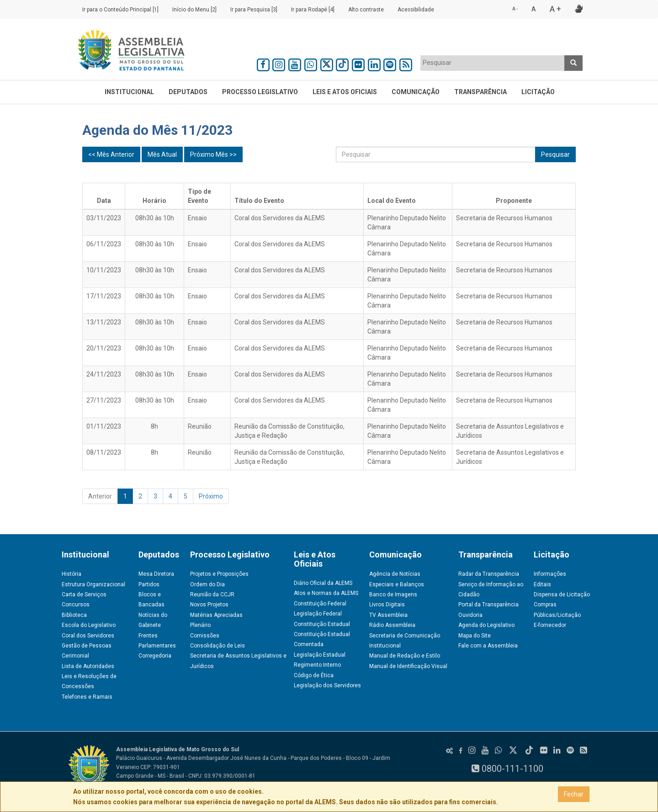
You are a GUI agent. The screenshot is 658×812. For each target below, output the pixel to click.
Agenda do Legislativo (486, 625)
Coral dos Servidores (88, 636)
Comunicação (416, 92)
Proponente (514, 201)
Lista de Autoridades (88, 666)
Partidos (149, 584)
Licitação (538, 92)
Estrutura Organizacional (93, 584)
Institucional (129, 92)
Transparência (480, 92)
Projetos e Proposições (219, 574)
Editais (542, 584)
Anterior (100, 496)
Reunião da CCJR (212, 594)
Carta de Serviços (84, 594)
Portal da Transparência (488, 605)
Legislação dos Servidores (327, 685)
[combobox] (493, 63)
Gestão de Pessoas (87, 646)
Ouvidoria (470, 615)
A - (515, 9)
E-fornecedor (550, 625)
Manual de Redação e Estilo (405, 656)
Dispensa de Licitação (562, 594)
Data (104, 201)
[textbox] (493, 63)
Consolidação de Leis (218, 646)
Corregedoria (155, 656)
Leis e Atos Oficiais (345, 92)
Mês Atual (162, 154)
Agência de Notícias (395, 574)
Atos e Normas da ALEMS (326, 593)
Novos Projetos (209, 605)
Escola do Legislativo (89, 625)
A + (555, 9)
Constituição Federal (320, 604)
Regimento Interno (317, 665)
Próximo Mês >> (213, 154)
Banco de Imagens (393, 594)
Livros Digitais (387, 605)
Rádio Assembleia (392, 625)
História (72, 574)
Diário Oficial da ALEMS (323, 583)
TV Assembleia (388, 615)
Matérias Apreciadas (216, 615)
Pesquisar (555, 154)
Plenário (200, 625)
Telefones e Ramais (87, 697)
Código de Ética (314, 675)
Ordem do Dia (207, 584)
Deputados (188, 92)
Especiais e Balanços (397, 584)
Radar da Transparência (489, 574)
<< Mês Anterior (111, 154)
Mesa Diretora (156, 574)
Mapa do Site (475, 636)
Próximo (211, 496)
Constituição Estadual (322, 624)
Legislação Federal (318, 614)
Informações (550, 574)
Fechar (574, 794)
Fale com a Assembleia (488, 646)
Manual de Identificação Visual (408, 666)
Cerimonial (75, 656)
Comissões (205, 636)
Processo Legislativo (260, 92)
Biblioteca (74, 615)
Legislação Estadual (320, 655)
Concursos (76, 605)
